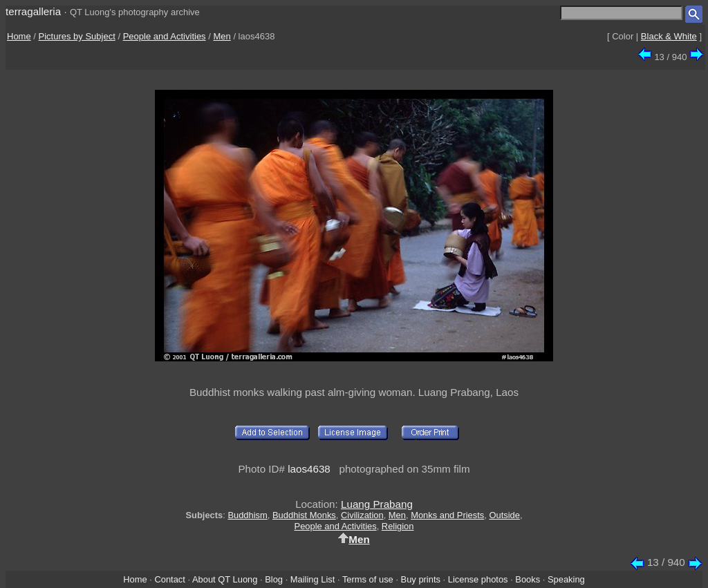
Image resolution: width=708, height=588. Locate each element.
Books (528, 579)
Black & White (669, 36)
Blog (274, 579)
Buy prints (421, 579)
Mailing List (313, 579)
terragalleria (33, 11)
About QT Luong (225, 579)
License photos (478, 579)
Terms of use (368, 579)
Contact (169, 579)
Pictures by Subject (77, 36)
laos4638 (309, 469)
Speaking (566, 579)
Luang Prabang (377, 504)
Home (19, 36)
